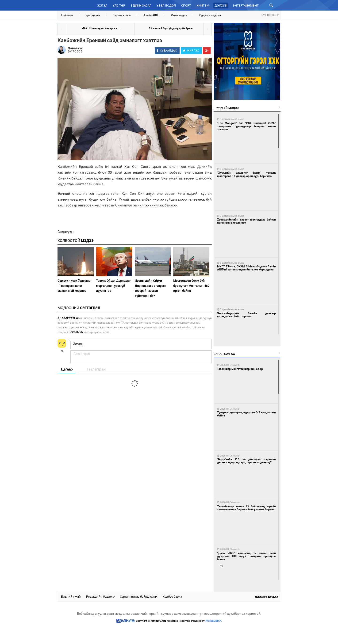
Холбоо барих (172, 597)
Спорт (186, 6)
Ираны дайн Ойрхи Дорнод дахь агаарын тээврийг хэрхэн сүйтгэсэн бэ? (150, 288)
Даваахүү (75, 48)
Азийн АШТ (151, 15)
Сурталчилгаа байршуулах (139, 597)
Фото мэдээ (179, 15)
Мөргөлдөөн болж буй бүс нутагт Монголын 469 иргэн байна (191, 286)
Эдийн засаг (141, 6)
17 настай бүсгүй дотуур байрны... (172, 28)
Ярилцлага (93, 15)
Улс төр (119, 6)
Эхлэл (102, 6)
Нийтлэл (67, 15)
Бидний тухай (71, 597)
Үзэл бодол (166, 6)
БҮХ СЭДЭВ (270, 15)
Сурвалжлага (122, 15)
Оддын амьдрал (210, 15)
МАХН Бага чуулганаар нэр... (101, 28)
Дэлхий (221, 6)
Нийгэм (203, 6)
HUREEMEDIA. (214, 621)
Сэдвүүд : (66, 232)
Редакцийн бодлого (100, 597)
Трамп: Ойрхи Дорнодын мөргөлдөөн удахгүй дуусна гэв (114, 286)
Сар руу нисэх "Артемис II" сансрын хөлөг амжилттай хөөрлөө (74, 286)
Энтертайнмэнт (246, 6)
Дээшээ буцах (266, 597)
